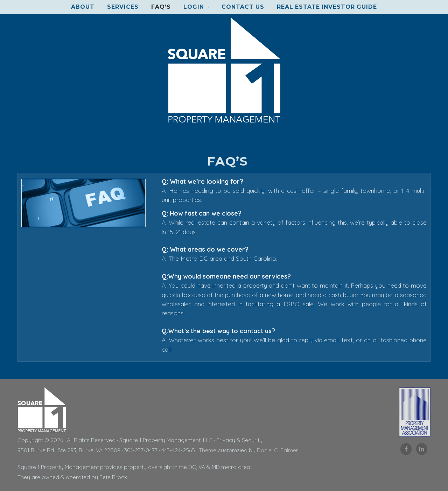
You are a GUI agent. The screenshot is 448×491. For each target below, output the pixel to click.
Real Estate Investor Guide (327, 7)
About (83, 7)
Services (123, 7)
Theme (208, 450)
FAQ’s (161, 7)
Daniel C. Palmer (278, 450)
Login (194, 7)
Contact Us (243, 7)
